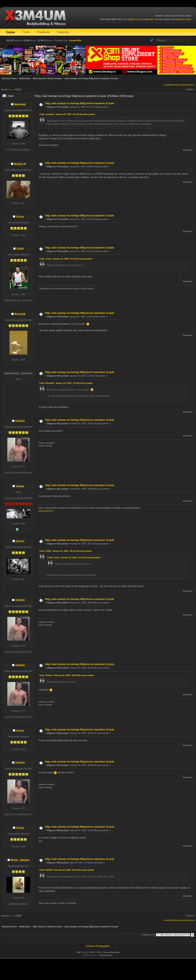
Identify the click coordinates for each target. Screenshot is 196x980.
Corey (20, 217)
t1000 (20, 249)
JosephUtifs (75, 40)
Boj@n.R (20, 164)
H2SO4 (20, 421)
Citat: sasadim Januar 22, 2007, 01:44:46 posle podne (67, 114)
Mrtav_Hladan (20, 860)
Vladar (20, 486)
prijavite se (133, 19)
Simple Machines (111, 952)
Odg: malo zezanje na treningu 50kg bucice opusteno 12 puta (79, 103)
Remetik (20, 314)
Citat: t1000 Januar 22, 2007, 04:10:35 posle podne (65, 551)
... (13, 89)
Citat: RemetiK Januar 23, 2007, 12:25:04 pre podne (66, 383)
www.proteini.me (46, 511)
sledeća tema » (188, 85)
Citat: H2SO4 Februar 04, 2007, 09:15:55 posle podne (67, 870)
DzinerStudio (106, 955)
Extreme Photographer (98, 946)
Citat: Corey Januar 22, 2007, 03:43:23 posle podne (66, 259)
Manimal (20, 104)
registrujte (149, 19)
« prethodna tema (172, 85)
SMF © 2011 (96, 952)
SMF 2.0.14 (82, 952)
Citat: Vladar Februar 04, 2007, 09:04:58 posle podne (67, 675)
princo (20, 541)
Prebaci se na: (148, 935)
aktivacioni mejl (182, 19)
